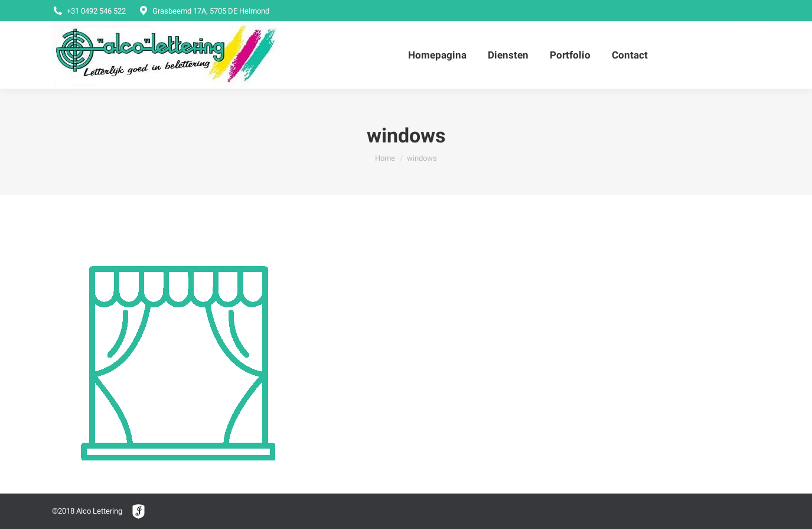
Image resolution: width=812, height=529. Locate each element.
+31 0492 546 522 (89, 11)
